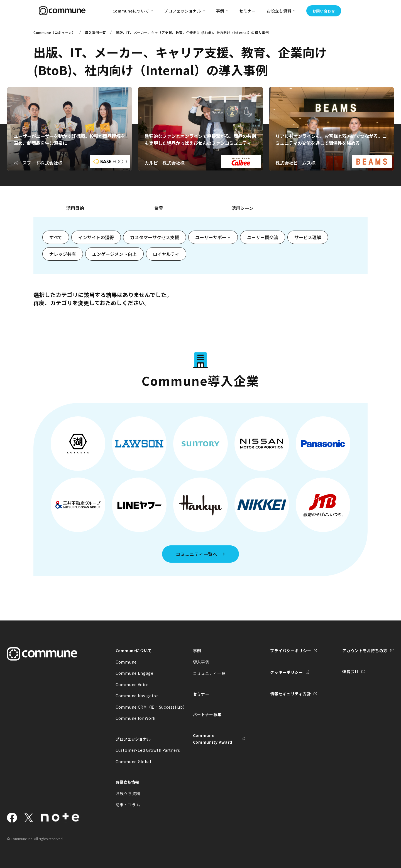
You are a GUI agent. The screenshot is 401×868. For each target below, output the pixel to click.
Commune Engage (135, 673)
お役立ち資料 (128, 793)
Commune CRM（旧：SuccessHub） (142, 707)
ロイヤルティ (166, 254)
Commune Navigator (137, 696)
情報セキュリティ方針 (290, 694)
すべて (56, 237)
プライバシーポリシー (291, 651)
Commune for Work (135, 718)
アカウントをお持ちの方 (365, 651)
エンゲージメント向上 (114, 254)
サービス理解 (308, 237)
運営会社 (350, 671)
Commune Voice (132, 684)
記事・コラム (128, 805)
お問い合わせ (324, 11)
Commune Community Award (213, 739)
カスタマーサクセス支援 (155, 237)
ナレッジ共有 (63, 254)
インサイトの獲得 (96, 237)
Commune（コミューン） (54, 32)
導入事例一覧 (96, 32)
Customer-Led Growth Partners (142, 750)
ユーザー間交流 (263, 237)
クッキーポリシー (287, 672)
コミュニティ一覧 (209, 673)
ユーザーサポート (213, 237)
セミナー (247, 11)
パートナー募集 (207, 714)
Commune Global (133, 761)
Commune (126, 662)
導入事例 (201, 662)
